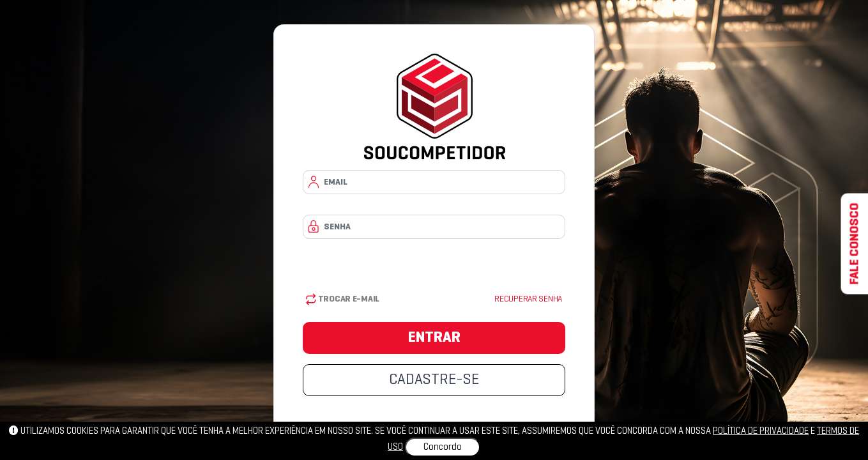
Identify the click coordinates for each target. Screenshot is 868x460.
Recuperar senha (528, 299)
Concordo (443, 447)
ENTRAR (434, 338)
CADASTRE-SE (434, 380)
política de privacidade (761, 431)
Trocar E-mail (343, 299)
